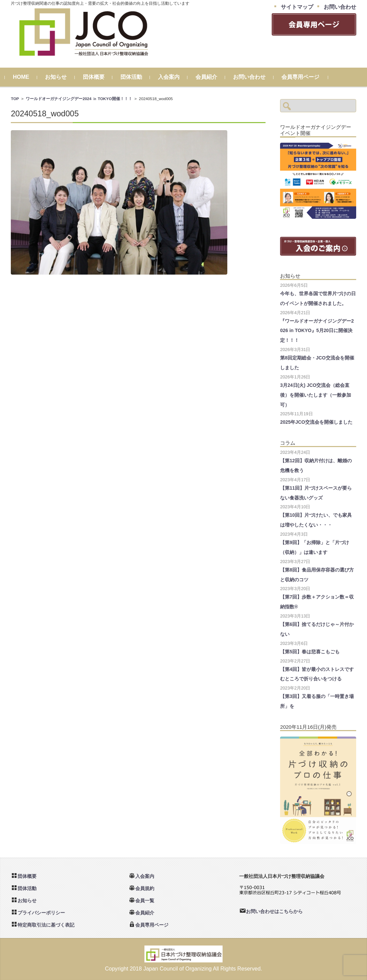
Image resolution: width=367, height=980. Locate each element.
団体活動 (137, 77)
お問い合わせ (255, 77)
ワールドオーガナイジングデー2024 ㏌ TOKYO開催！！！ (79, 99)
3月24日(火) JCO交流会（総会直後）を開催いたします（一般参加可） (316, 395)
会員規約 (145, 888)
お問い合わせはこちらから (274, 911)
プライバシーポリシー (41, 913)
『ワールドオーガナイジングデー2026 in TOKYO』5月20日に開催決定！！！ (317, 331)
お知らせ (62, 77)
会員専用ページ (306, 77)
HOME (27, 77)
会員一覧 (145, 901)
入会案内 (175, 77)
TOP (15, 99)
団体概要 (99, 77)
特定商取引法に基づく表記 (46, 925)
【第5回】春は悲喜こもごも (310, 652)
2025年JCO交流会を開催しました (316, 422)
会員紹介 (212, 77)
